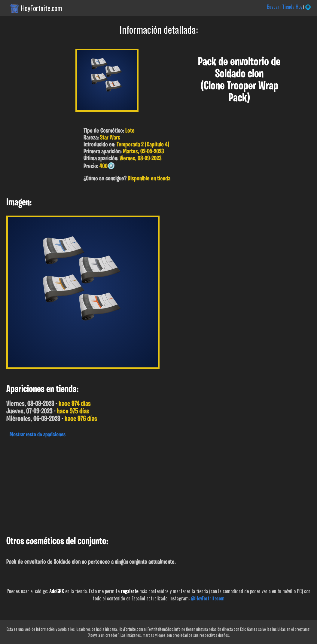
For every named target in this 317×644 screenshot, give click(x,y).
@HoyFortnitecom (208, 598)
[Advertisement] (158, 485)
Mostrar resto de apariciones (38, 435)
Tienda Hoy (292, 7)
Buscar (273, 7)
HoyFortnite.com (42, 8)
